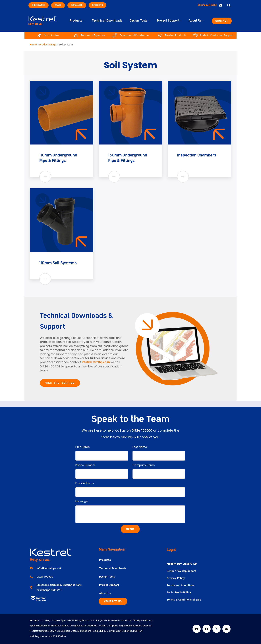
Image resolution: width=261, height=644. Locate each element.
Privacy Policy (176, 578)
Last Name (140, 447)
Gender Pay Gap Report (181, 571)
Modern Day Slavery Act (182, 564)
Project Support (109, 585)
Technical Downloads (113, 568)
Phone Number (85, 465)
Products (105, 560)
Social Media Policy (179, 592)
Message (82, 501)
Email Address (85, 483)
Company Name (144, 465)
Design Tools (107, 577)
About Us (105, 593)
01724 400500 (208, 5)
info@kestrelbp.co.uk (96, 362)
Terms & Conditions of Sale (184, 600)
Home (33, 45)
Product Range (48, 45)
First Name (83, 447)
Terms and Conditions (181, 585)
